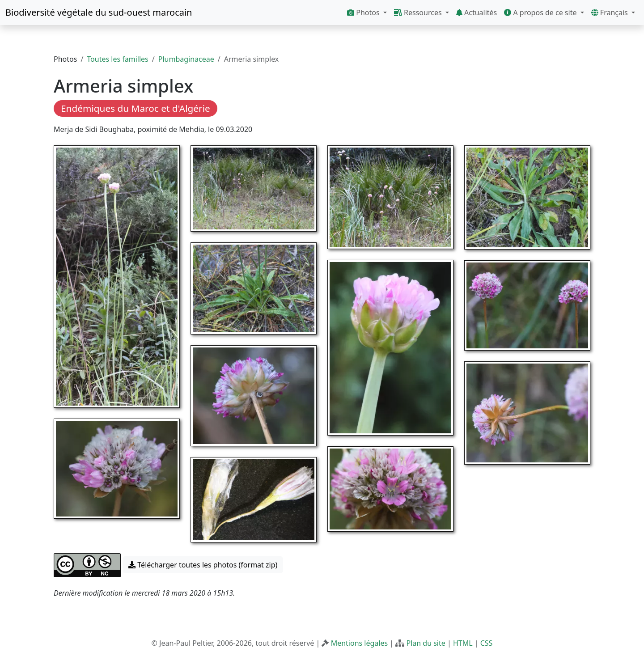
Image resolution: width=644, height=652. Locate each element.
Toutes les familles (117, 59)
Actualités (477, 13)
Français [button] (610, 13)
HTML (463, 643)
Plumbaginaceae (186, 59)
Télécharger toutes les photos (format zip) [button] (203, 565)
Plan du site (426, 643)
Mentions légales (360, 643)
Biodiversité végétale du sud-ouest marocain (99, 12)
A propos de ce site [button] (541, 13)
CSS (487, 643)
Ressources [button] (419, 13)
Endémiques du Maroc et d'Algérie (136, 108)
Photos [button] (364, 13)
